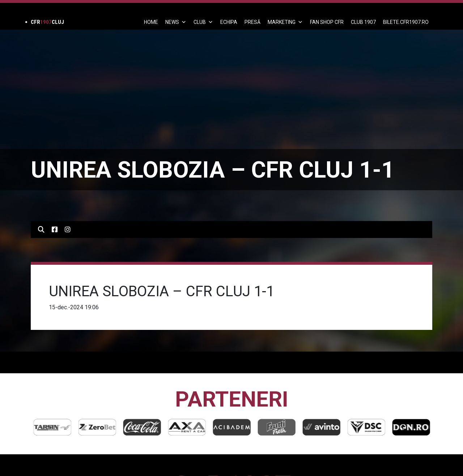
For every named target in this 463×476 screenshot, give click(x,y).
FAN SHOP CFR (327, 22)
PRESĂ (252, 22)
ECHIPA (229, 22)
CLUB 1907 (363, 22)
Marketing (285, 22)
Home (151, 22)
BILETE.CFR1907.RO (406, 22)
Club (203, 22)
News (176, 22)
